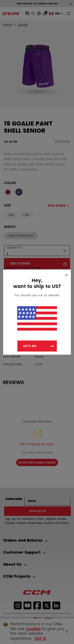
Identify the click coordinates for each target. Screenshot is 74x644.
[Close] (66, 275)
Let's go (30, 346)
